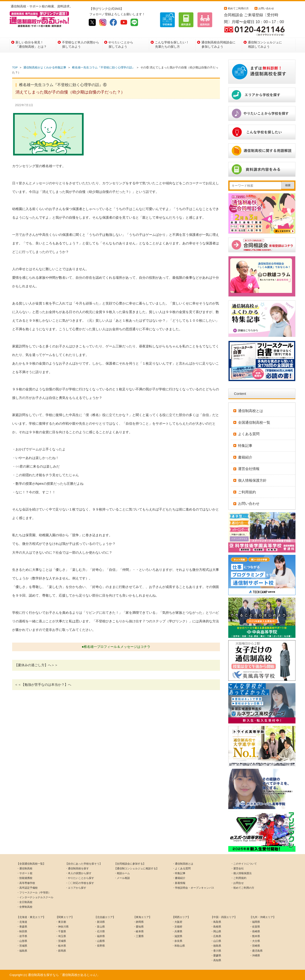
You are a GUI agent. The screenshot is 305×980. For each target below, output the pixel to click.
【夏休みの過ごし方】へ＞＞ (36, 665)
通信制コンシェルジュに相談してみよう (265, 44)
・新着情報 (179, 883)
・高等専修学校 (26, 883)
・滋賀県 (177, 936)
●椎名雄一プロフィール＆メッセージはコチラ (116, 647)
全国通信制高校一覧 (254, 422)
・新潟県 (100, 922)
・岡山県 (216, 931)
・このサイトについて (244, 864)
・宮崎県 (255, 946)
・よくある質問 (181, 868)
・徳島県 (216, 946)
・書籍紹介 (179, 878)
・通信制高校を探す (77, 868)
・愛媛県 (216, 955)
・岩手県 (22, 936)
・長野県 (100, 946)
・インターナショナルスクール (35, 897)
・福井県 (100, 936)
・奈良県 (177, 941)
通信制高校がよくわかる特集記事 (45, 67)
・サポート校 (25, 873)
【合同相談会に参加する (129, 864)
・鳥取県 (216, 922)
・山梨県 (100, 941)
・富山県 (100, 927)
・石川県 (100, 931)
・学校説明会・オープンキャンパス (193, 888)
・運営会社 (237, 868)
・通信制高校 (25, 868)
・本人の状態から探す (78, 873)
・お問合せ (237, 883)
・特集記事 (179, 873)
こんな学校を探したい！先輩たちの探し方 (172, 44)
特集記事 (245, 446)
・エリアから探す (76, 888)
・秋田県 (22, 931)
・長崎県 (255, 931)
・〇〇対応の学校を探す (80, 883)
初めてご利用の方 (238, 8)
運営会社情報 (249, 469)
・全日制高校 (25, 902)
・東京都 (61, 922)
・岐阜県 (138, 931)
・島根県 (216, 927)
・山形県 (22, 941)
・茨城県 (61, 941)
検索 (288, 185)
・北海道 (22, 922)
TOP (15, 67)
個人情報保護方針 (252, 480)
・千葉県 (61, 931)
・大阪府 (177, 922)
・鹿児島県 (256, 951)
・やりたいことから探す (80, 878)
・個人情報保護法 (241, 873)
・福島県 (22, 951)
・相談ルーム (122, 873)
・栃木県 (61, 946)
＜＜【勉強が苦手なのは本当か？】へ (43, 685)
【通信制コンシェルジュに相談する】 (136, 868)
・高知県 (216, 960)
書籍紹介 (245, 457)
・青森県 (22, 927)
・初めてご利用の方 (242, 888)
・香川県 (216, 951)
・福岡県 (255, 922)
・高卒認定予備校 (27, 888)
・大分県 (255, 941)
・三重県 (138, 936)
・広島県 (216, 936)
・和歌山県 (178, 946)
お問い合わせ (266, 8)
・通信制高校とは (183, 864)
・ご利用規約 (239, 878)
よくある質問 (249, 434)
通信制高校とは (251, 411)
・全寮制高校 (25, 907)
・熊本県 (255, 936)
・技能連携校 (25, 878)
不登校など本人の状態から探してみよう (81, 44)
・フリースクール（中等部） (34, 892)
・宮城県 (22, 946)
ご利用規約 (247, 492)
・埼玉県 (61, 936)
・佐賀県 (255, 927)
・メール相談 (122, 878)
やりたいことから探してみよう (121, 44)
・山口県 (216, 941)
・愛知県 (138, 927)
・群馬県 (61, 951)
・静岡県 (138, 922)
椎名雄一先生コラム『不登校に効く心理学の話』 (103, 67)
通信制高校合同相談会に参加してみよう (218, 44)
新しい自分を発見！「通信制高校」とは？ (31, 44)
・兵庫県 (177, 931)
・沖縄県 (255, 955)
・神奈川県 (62, 927)
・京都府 (177, 927)
